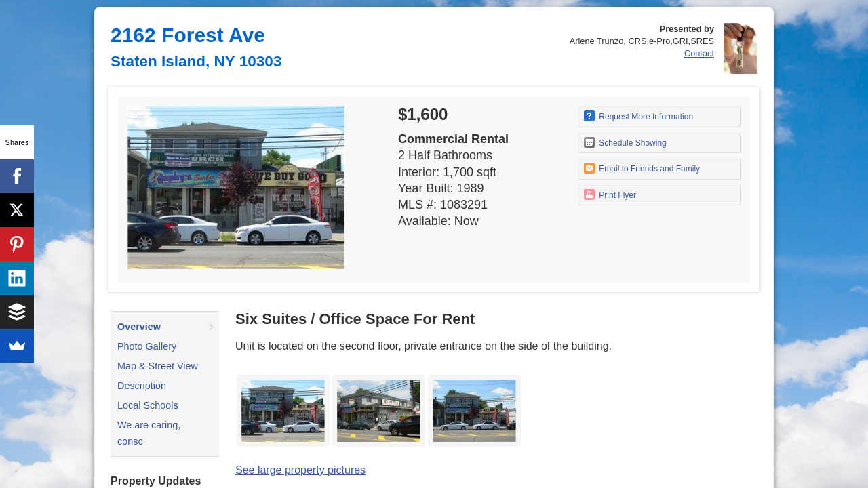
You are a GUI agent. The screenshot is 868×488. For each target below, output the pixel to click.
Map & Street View (158, 366)
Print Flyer (610, 195)
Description (142, 386)
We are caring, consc (149, 433)
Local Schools (148, 405)
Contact (699, 53)
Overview (139, 327)
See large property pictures (300, 470)
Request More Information (638, 116)
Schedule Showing (625, 142)
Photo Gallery (147, 346)
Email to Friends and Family (642, 168)
